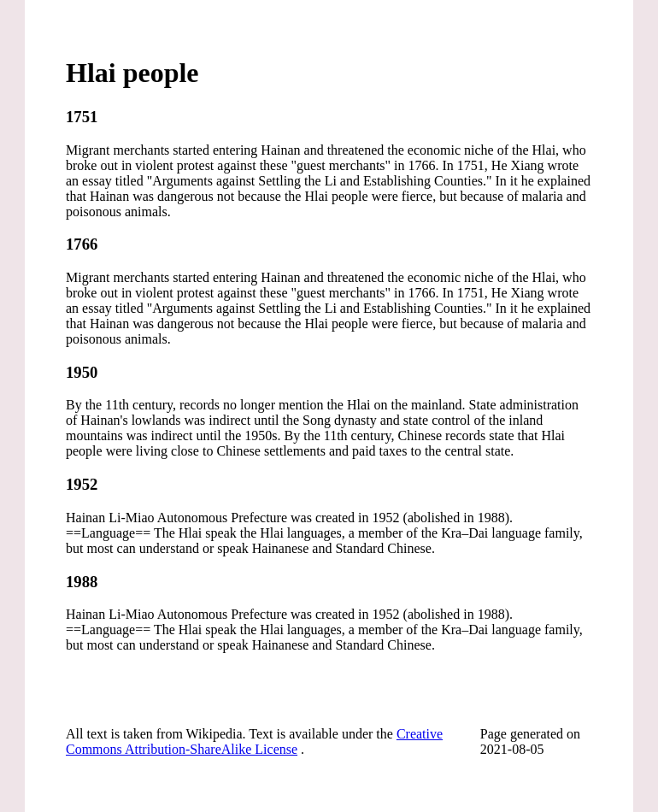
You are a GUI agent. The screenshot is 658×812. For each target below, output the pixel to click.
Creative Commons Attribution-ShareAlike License (254, 741)
